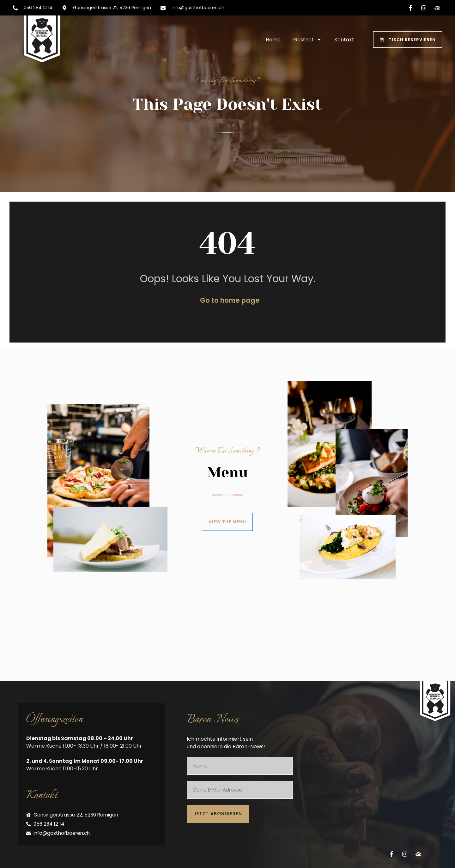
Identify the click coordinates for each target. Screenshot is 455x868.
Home (273, 40)
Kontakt (344, 40)
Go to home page (230, 306)
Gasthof (307, 39)
